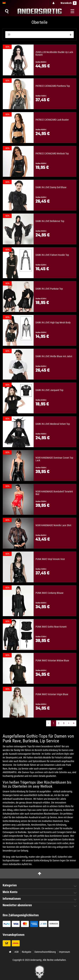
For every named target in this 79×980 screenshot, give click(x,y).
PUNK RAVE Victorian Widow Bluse (52, 661)
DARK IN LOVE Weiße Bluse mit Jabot (54, 356)
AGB (17, 952)
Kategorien (10, 885)
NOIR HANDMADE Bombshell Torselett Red (54, 493)
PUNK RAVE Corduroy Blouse (50, 593)
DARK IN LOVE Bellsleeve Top (50, 221)
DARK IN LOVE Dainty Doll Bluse (51, 187)
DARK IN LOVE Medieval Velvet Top (53, 424)
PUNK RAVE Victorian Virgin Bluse (52, 694)
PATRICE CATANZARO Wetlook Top (52, 154)
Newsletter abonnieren (17, 905)
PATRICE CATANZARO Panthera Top (53, 86)
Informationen (12, 899)
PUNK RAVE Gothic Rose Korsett (51, 627)
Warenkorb (69, 3)
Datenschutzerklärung (45, 952)
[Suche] (7, 11)
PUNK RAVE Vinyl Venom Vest (50, 559)
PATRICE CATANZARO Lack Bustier (52, 120)
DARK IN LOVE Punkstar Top (49, 289)
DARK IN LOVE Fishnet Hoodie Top (52, 255)
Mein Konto (10, 892)
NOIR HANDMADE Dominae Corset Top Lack (54, 459)
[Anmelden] (54, 3)
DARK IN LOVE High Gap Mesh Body (53, 323)
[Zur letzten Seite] (74, 723)
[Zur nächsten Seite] (69, 723)
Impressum (64, 952)
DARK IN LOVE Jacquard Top (49, 390)
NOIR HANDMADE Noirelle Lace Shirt (53, 525)
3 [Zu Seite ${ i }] (64, 723)
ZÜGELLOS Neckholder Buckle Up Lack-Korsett (54, 54)
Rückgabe (27, 952)
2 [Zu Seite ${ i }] (59, 723)
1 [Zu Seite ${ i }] (54, 723)
